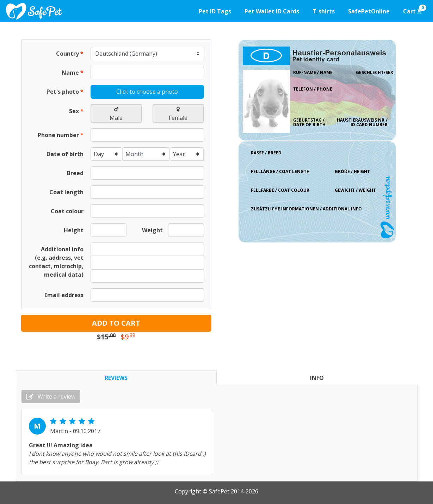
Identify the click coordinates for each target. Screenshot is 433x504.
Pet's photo (65, 92)
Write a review (51, 397)
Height (74, 230)
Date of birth (65, 154)
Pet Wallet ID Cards (272, 11)
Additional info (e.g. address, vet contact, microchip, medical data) (56, 262)
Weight (152, 230)
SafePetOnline (369, 11)
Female (178, 114)
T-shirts (324, 11)
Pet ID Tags (215, 11)
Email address (64, 295)
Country (70, 54)
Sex (76, 111)
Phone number (61, 135)
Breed (75, 173)
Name (73, 73)
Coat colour (67, 211)
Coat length (66, 192)
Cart (415, 10)
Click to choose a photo (147, 92)
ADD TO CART (116, 323)
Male (116, 114)
